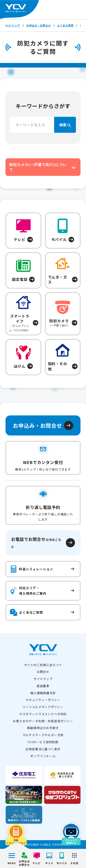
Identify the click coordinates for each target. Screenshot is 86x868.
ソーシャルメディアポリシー (43, 707)
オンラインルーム (43, 756)
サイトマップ (43, 679)
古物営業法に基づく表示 (43, 749)
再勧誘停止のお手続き (43, 728)
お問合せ (43, 672)
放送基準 (43, 686)
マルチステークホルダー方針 (43, 735)
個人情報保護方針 (43, 693)
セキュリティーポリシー (43, 700)
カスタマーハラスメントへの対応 (43, 714)
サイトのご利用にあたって (43, 665)
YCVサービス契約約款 (43, 742)
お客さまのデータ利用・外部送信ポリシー (43, 721)
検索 (65, 125)
